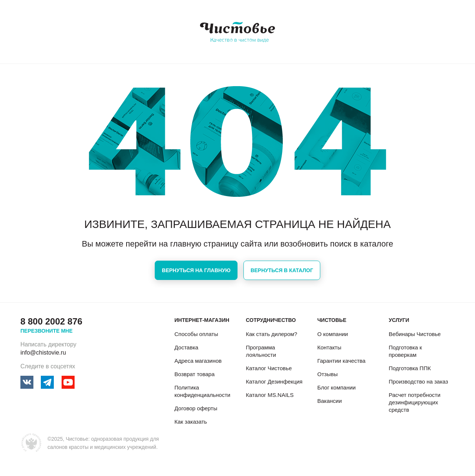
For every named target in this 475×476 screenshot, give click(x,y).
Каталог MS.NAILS (270, 395)
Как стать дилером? (271, 334)
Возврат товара (194, 374)
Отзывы (327, 374)
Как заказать (191, 422)
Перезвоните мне (47, 331)
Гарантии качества (341, 361)
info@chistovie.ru (43, 353)
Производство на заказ (418, 382)
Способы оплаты (196, 334)
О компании (333, 334)
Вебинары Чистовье (415, 334)
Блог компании (336, 387)
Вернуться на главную (196, 270)
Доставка (186, 347)
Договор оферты (196, 408)
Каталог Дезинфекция (274, 382)
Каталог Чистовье (269, 368)
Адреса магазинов (198, 361)
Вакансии (330, 401)
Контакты (329, 347)
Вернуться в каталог (282, 270)
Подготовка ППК (410, 368)
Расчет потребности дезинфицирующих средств (414, 402)
